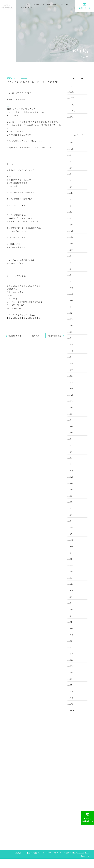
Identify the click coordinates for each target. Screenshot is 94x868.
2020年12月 (76, 353)
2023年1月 (76, 233)
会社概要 (18, 862)
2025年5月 (76, 170)
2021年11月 (76, 302)
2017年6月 (76, 510)
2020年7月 (76, 365)
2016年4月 (76, 573)
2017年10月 (76, 491)
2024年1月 (76, 195)
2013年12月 (76, 706)
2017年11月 (76, 485)
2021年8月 (76, 315)
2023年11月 (76, 201)
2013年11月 (76, 712)
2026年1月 (76, 151)
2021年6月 (76, 327)
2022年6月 (76, 264)
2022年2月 (76, 283)
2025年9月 (76, 163)
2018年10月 (76, 441)
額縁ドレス (76, 122)
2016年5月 (76, 567)
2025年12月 (76, 157)
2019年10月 (76, 403)
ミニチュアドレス (79, 113)
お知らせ (75, 84)
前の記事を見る (55, 338)
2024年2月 (76, 189)
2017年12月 (76, 479)
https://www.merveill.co (18, 102)
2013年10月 (76, 719)
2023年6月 (76, 214)
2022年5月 (76, 271)
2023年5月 (76, 220)
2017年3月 (76, 529)
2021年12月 (76, 296)
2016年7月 (76, 561)
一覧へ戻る (34, 338)
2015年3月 (76, 624)
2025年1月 (76, 176)
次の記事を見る (13, 338)
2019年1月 (76, 428)
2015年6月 (76, 605)
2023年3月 (76, 226)
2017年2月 (76, 536)
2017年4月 (76, 523)
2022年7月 (76, 258)
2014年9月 (76, 649)
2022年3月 (76, 277)
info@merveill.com (24, 298)
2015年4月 (76, 618)
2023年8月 (76, 208)
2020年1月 (76, 390)
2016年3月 (76, 580)
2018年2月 (76, 466)
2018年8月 (76, 454)
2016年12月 (76, 548)
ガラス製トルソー (79, 103)
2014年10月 (76, 643)
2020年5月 (76, 378)
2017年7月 (76, 504)
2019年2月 (76, 422)
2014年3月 (76, 687)
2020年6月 (76, 372)
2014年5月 (76, 674)
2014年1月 (76, 700)
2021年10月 (76, 308)
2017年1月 (76, 542)
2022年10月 (76, 245)
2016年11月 (76, 555)
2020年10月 (76, 359)
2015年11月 (76, 599)
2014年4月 (76, 681)
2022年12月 (76, 239)
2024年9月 (76, 182)
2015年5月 (76, 611)
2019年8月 (76, 409)
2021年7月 (76, 321)
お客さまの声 (77, 97)
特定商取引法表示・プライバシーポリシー (44, 862)
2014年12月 (76, 637)
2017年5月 (76, 517)
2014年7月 (76, 662)
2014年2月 (76, 693)
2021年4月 (76, 340)
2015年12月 (76, 592)
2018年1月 (76, 473)
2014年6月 (76, 668)
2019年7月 (76, 416)
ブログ (27, 77)
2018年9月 (76, 447)
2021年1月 (76, 346)
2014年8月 (76, 655)
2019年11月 (76, 397)
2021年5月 (76, 334)
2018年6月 (76, 460)
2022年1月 (76, 290)
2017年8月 (76, 498)
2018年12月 (76, 435)
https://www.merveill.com (19, 314)
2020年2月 (76, 384)
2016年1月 (76, 586)
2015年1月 (76, 630)
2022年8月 (76, 252)
